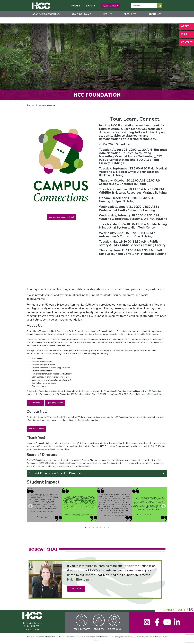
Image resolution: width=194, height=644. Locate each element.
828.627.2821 (32, 630)
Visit (184, 34)
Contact (187, 42)
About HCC (155, 14)
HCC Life (108, 14)
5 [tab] (101, 527)
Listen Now (76, 589)
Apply (185, 26)
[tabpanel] (44, 504)
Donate (91, 6)
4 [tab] (97, 527)
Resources (130, 14)
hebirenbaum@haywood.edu (149, 394)
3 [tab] (93, 527)
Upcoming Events (55, 403)
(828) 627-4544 (155, 446)
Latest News (36, 403)
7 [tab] (108, 527)
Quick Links (109, 6)
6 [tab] (105, 527)
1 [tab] (86, 527)
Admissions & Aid (81, 14)
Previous (30, 506)
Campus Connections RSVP (62, 217)
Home (32, 105)
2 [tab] (89, 527)
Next (164, 506)
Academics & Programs (46, 14)
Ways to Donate (36, 429)
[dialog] (186, 636)
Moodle (75, 6)
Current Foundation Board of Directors (97, 473)
